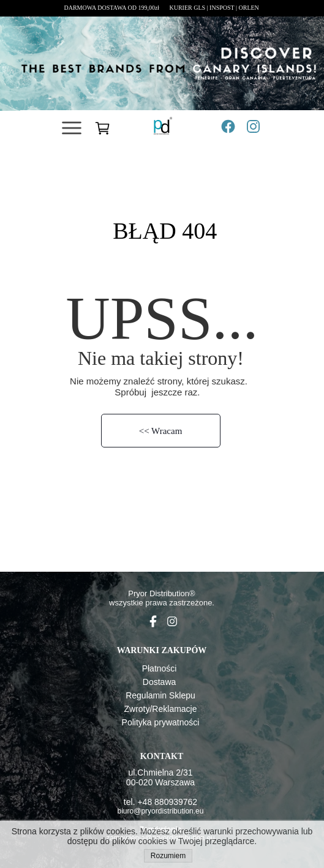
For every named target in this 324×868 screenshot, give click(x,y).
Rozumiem (168, 856)
